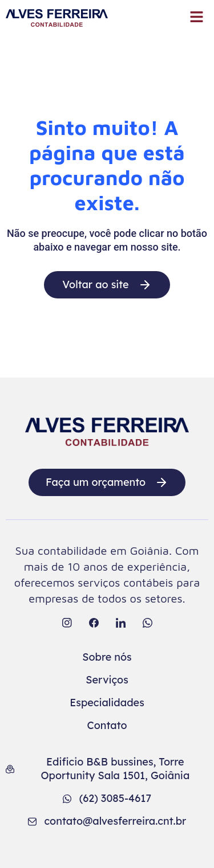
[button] (197, 18)
